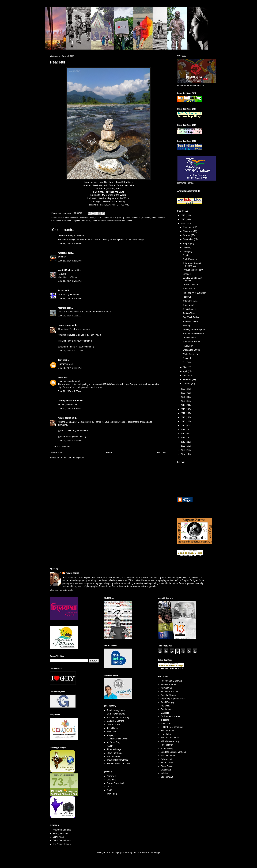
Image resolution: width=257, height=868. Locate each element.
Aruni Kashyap (168, 702)
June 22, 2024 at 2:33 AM (70, 391)
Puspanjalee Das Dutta (172, 681)
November (188, 231)
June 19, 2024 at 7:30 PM (70, 281)
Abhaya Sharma (168, 684)
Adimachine (166, 688)
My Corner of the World (114, 195)
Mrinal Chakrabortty (170, 741)
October (187, 235)
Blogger (157, 852)
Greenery (187, 274)
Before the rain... (190, 301)
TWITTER (116, 205)
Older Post (161, 453)
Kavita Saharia (168, 731)
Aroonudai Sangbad (62, 830)
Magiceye (111, 735)
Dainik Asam (58, 837)
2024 (183, 224)
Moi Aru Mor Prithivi (170, 738)
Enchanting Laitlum (191, 350)
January (187, 384)
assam (61, 218)
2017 (183, 413)
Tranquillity (188, 346)
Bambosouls (167, 709)
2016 (183, 417)
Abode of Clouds (190, 321)
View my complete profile (62, 590)
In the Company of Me (69, 235)
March (186, 376)
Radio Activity (167, 749)
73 (58, 782)
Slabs (61, 377)
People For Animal (115, 783)
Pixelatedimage (114, 749)
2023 (183, 389)
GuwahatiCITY (114, 725)
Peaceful (187, 297)
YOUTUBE (125, 205)
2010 (183, 442)
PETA (109, 787)
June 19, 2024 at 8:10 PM (70, 298)
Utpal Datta (166, 770)
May (185, 367)
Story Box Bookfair (191, 342)
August (187, 244)
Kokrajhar (117, 218)
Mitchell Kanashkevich (117, 739)
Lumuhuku (166, 734)
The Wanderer (113, 757)
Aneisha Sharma (169, 695)
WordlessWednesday (116, 220)
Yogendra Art (167, 777)
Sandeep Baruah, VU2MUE (174, 752)
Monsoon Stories (190, 285)
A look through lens (116, 710)
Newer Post (56, 453)
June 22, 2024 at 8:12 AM (70, 409)
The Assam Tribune (62, 844)
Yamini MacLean (66, 270)
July (185, 248)
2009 (183, 446)
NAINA (110, 746)
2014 (183, 425)
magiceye (63, 253)
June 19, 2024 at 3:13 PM (70, 244)
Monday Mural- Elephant (194, 330)
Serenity (186, 325)
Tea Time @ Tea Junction (194, 293)
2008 (183, 450)
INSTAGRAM (105, 205)
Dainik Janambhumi (62, 840)
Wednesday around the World (114, 198)
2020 (183, 401)
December (188, 227)
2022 (183, 393)
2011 (183, 438)
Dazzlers (165, 713)
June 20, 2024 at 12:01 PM (70, 351)
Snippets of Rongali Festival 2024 (192, 265)
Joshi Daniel (112, 728)
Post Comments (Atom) (74, 458)
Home (109, 453)
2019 (183, 405)
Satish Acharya (168, 755)
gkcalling (165, 720)
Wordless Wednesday (114, 201)
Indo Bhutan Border (104, 218)
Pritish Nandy (167, 745)
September (188, 239)
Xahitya (164, 773)
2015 (183, 421)
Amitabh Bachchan (170, 691)
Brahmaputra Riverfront (193, 334)
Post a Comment (62, 447)
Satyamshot (166, 759)
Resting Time (189, 313)
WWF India (112, 794)
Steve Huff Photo (115, 753)
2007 (183, 454)
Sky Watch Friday (191, 317)
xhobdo (129, 220)
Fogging (186, 255)
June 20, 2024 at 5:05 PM (70, 368)
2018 (183, 409)
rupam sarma (64, 325)
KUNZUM (111, 732)
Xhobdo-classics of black (118, 764)
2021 (183, 397)
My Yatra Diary (114, 742)
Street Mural (188, 305)
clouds (92, 218)
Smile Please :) (190, 259)
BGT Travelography (116, 714)
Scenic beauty (189, 309)
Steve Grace (167, 766)
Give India (111, 780)
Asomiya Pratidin (61, 833)
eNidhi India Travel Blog (118, 717)
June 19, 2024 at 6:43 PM (70, 261)
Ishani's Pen (167, 724)
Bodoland (84, 218)
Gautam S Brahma (115, 721)
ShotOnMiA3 (67, 220)
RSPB (110, 790)
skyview (77, 220)
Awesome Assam (72, 218)
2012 (183, 434)
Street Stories (189, 289)
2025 (183, 219)
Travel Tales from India (117, 760)
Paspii (61, 290)
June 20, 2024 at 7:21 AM (70, 316)
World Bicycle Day (191, 354)
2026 (183, 215)
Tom (60, 360)
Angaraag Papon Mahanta (173, 699)
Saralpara (146, 218)
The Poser (187, 362)
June (186, 252)
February (188, 380)
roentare (62, 308)
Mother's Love (189, 338)
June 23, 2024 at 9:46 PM (70, 441)
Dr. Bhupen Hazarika (171, 716)
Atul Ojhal (165, 706)
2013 (183, 430)
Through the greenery (193, 270)
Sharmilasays (167, 763)
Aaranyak (111, 776)
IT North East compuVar (172, 727)
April (185, 371)
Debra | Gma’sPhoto (68, 401)
